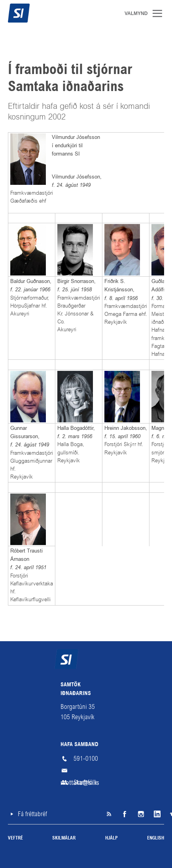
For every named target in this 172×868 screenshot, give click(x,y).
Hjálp (112, 838)
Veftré (15, 838)
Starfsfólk (85, 782)
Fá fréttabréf (32, 814)
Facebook (125, 814)
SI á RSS (109, 814)
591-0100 (86, 759)
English (156, 838)
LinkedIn (156, 814)
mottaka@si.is (86, 771)
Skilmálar (64, 838)
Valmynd (160, 13)
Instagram (140, 814)
